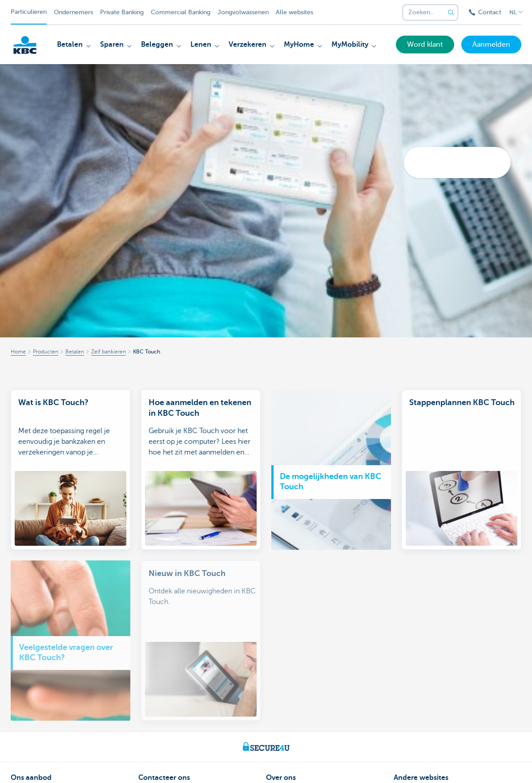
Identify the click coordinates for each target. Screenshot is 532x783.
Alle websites (294, 12)
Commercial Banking (181, 12)
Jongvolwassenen (243, 12)
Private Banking (122, 12)
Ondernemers (73, 12)
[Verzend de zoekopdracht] (451, 12)
